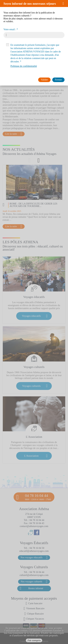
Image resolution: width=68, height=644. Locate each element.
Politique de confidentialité (24, 66)
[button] (64, 3)
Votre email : (10, 30)
